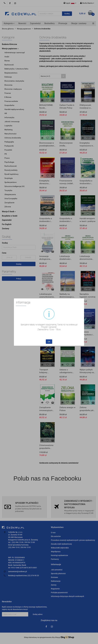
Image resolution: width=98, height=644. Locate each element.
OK (49, 342)
